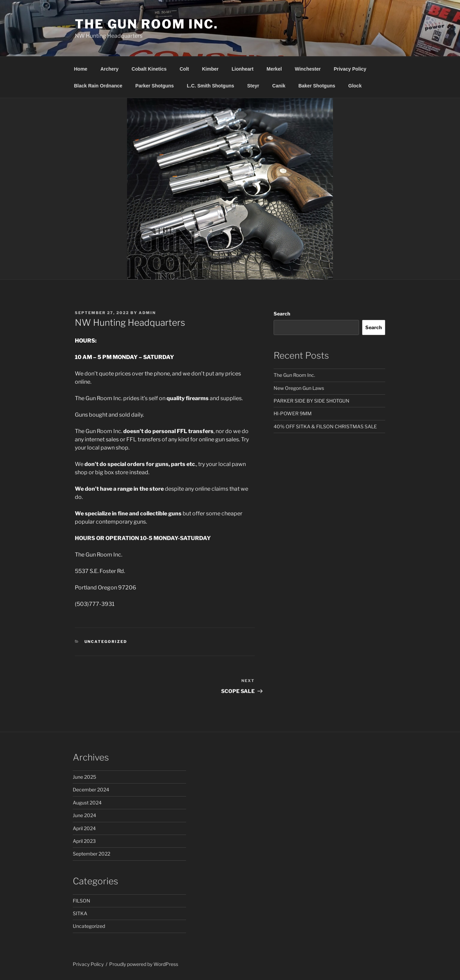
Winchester (308, 69)
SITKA (80, 913)
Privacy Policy (350, 69)
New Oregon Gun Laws (299, 388)
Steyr (253, 86)
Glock (355, 86)
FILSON (82, 901)
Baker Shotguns (317, 86)
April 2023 (84, 841)
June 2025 (84, 777)
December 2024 (91, 790)
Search (282, 314)
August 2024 (87, 803)
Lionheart (243, 69)
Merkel (274, 69)
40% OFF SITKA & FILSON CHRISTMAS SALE (325, 426)
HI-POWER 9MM (293, 413)
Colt (184, 69)
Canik (279, 86)
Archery (109, 69)
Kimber (210, 69)
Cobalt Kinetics (149, 69)
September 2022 (91, 854)
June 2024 (84, 815)
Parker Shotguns (154, 86)
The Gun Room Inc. (147, 24)
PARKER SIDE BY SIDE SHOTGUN (312, 401)
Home (81, 69)
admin (147, 313)
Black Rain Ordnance (98, 86)
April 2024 (84, 828)
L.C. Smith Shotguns (210, 86)
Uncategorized (106, 642)
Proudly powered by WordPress (144, 964)
